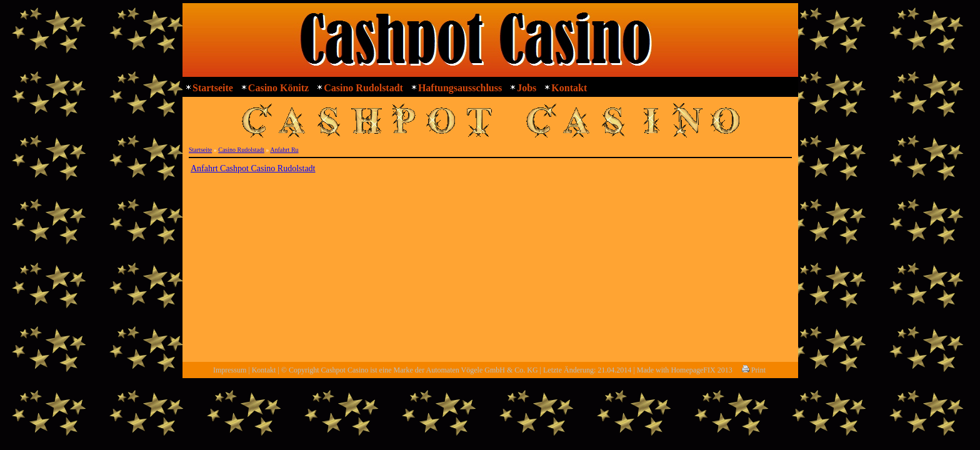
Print (754, 370)
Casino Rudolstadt (363, 88)
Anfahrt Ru (284, 150)
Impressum (230, 370)
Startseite (213, 88)
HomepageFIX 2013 (701, 370)
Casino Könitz (278, 88)
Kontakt (569, 88)
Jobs (527, 88)
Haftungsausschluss (460, 88)
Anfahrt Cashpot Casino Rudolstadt (253, 168)
